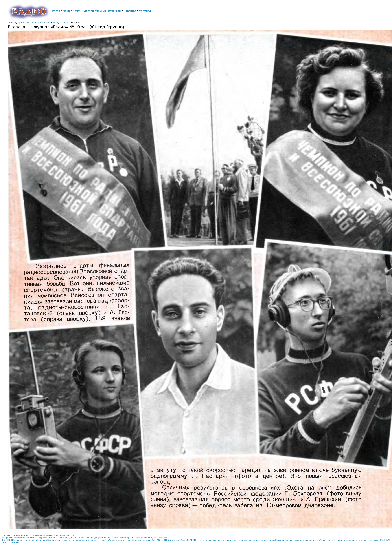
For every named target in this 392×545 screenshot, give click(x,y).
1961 (48, 23)
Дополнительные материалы (103, 11)
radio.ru (12, 23)
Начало (55, 11)
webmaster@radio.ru (64, 535)
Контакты (145, 11)
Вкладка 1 (65, 23)
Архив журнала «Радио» (31, 23)
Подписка (130, 11)
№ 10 (55, 23)
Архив (66, 11)
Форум (77, 11)
